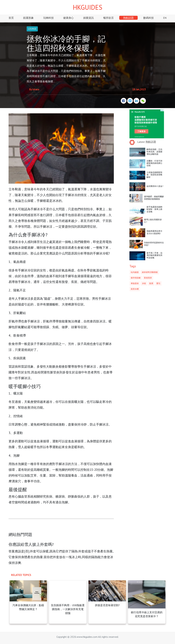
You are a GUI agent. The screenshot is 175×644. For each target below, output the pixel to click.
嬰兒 (158, 283)
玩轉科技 (49, 18)
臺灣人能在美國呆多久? (153, 221)
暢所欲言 (109, 18)
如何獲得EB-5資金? (155, 186)
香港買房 (148, 278)
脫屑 (151, 283)
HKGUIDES (88, 7)
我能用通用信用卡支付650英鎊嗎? (154, 232)
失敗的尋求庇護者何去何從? (154, 244)
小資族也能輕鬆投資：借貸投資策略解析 (154, 175)
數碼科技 (149, 18)
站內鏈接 (135, 272)
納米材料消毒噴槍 (150, 272)
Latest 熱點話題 (147, 142)
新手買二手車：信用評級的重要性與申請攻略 (154, 255)
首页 (11, 18)
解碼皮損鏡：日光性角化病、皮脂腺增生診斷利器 (154, 152)
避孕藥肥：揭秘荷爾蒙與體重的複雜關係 (154, 198)
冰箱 (144, 283)
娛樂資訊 (88, 18)
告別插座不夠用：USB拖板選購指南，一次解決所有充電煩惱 (68, 609)
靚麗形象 (28, 18)
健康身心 (68, 18)
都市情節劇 (136, 278)
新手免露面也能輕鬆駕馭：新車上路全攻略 (154, 209)
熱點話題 (128, 18)
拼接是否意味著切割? (107, 605)
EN (165, 18)
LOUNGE (32, 29)
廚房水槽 (135, 289)
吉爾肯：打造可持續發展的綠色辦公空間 (154, 163)
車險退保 (135, 283)
